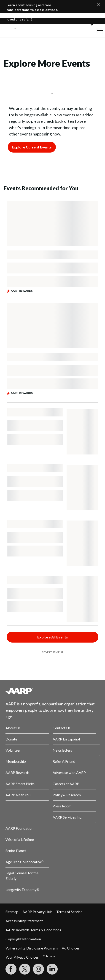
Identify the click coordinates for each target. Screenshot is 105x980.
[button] (100, 31)
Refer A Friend (64, 761)
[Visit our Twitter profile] (25, 969)
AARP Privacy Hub (37, 912)
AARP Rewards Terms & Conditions (33, 930)
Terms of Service (69, 912)
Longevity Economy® (23, 889)
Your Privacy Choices (22, 957)
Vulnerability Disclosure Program (32, 948)
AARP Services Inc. (67, 817)
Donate (11, 739)
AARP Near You (18, 795)
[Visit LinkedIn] (52, 969)
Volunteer (13, 750)
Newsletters (62, 750)
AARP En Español (66, 739)
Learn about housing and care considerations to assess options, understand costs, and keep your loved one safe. (32, 12)
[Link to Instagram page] (38, 969)
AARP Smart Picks (20, 784)
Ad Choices (71, 948)
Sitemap (12, 912)
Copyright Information (23, 939)
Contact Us (62, 728)
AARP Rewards (17, 772)
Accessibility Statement (24, 921)
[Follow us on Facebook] (11, 969)
